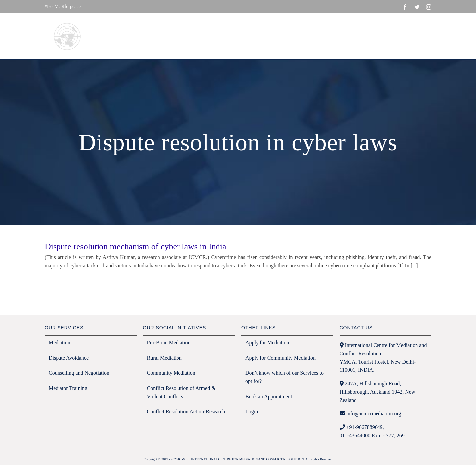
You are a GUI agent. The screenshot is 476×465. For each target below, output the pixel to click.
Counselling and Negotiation (79, 373)
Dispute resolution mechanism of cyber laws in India (135, 246)
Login (252, 412)
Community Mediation (171, 373)
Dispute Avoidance (69, 358)
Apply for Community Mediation (280, 358)
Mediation (59, 343)
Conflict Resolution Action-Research (186, 412)
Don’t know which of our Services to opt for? (284, 377)
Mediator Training (68, 388)
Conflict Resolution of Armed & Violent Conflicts (181, 392)
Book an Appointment (269, 396)
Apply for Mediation (267, 343)
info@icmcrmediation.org (374, 414)
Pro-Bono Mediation (169, 343)
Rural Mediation (164, 358)
